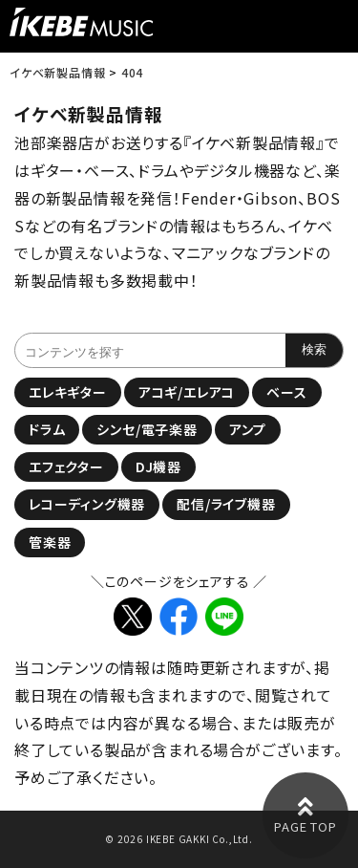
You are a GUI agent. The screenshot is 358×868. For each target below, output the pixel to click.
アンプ (248, 429)
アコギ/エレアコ (187, 392)
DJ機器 (158, 467)
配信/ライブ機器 (226, 504)
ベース (286, 392)
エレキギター (68, 392)
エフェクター (66, 467)
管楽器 (50, 542)
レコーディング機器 (87, 504)
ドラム (47, 429)
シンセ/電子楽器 (147, 429)
